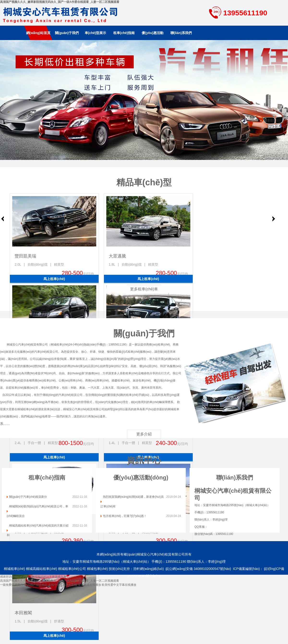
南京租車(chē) (144, 100)
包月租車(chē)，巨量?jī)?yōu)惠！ (125, 516)
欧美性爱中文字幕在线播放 (119, 585)
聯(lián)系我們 (181, 33)
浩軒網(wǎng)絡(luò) (148, 569)
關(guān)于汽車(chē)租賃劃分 (28, 497)
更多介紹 (144, 434)
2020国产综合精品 (36, 585)
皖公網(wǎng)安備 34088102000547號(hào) (198, 569)
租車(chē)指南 (124, 33)
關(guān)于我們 (67, 33)
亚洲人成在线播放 (90, 585)
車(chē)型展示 (95, 33)
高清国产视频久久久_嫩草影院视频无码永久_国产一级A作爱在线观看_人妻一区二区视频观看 (60, 2)
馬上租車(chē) (54, 279)
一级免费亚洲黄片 (12, 585)
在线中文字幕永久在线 (63, 585)
